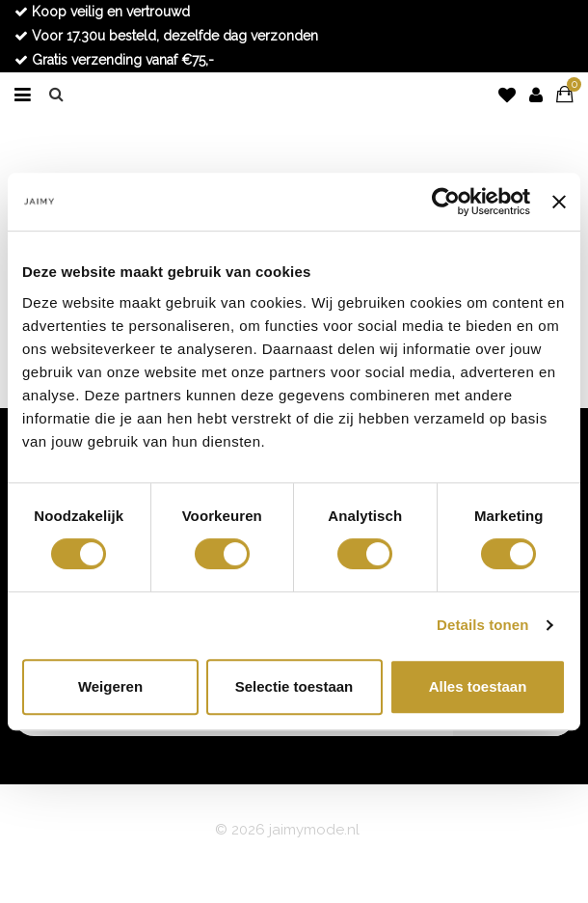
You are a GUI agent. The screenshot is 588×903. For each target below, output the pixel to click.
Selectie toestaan (294, 686)
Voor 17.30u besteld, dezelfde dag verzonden (166, 36)
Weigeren (110, 686)
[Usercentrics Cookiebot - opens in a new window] (446, 202)
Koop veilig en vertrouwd (102, 12)
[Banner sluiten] (559, 202)
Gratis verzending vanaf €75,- (114, 60)
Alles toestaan (478, 686)
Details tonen (482, 625)
